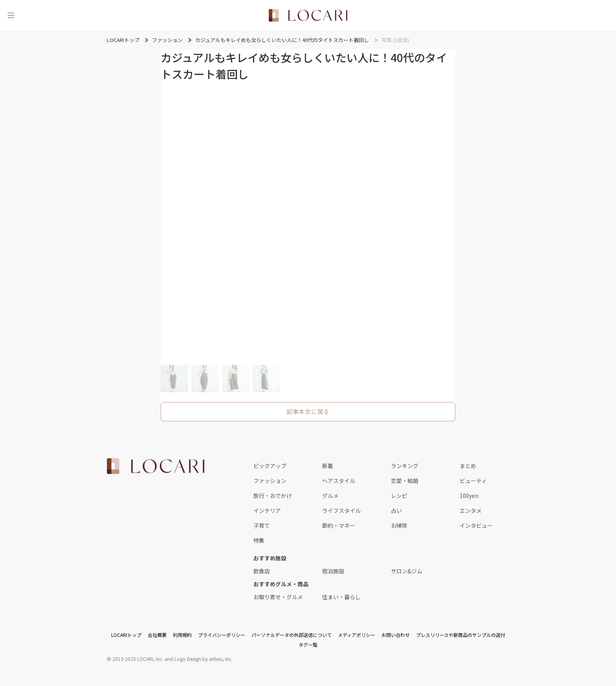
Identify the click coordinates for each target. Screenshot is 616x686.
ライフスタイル (341, 510)
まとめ (468, 466)
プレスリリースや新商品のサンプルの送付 (461, 635)
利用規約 (182, 635)
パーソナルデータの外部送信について (291, 635)
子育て (262, 525)
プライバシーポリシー (222, 635)
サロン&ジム (407, 571)
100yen (469, 496)
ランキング (405, 466)
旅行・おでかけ (273, 496)
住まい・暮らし (341, 597)
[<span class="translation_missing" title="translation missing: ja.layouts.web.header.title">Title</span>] (308, 15)
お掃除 (399, 525)
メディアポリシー (357, 635)
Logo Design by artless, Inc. (203, 659)
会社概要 (157, 635)
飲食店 (262, 571)
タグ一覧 (308, 645)
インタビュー (476, 525)
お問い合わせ (396, 635)
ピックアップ (270, 466)
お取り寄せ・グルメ (278, 597)
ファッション (270, 481)
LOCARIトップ (126, 635)
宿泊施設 (333, 571)
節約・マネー (339, 525)
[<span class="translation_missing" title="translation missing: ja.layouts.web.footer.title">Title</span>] (156, 466)
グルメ (330, 496)
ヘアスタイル (339, 481)
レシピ (399, 496)
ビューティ (473, 481)
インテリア (267, 510)
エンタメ (471, 510)
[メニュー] (11, 15)
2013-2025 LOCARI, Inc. (138, 659)
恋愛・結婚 (405, 481)
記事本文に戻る (308, 411)
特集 (259, 540)
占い (396, 510)
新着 (328, 466)
